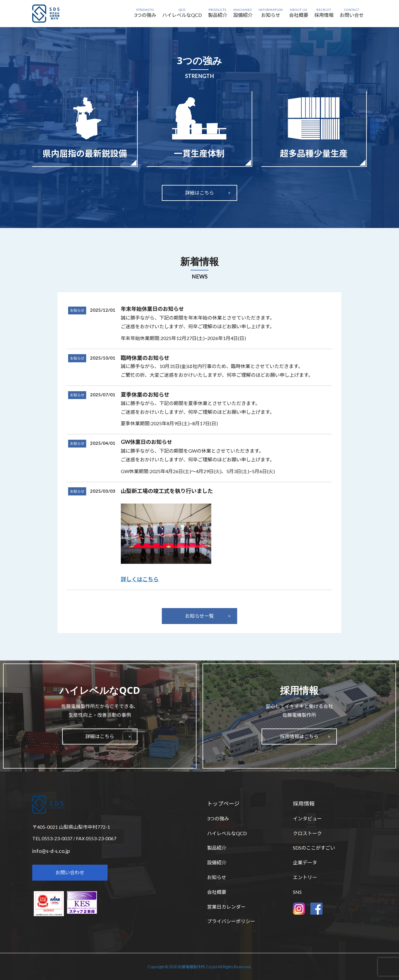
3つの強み (218, 818)
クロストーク (307, 833)
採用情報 (304, 804)
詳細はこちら (199, 193)
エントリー (305, 877)
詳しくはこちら (140, 579)
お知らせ (77, 310)
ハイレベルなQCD (227, 833)
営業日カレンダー (226, 907)
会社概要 (217, 892)
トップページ (223, 804)
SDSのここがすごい (314, 848)
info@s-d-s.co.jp (51, 851)
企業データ (305, 862)
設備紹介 (217, 862)
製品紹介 (217, 848)
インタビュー (307, 818)
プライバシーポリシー (231, 921)
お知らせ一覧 (199, 616)
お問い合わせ (70, 872)
